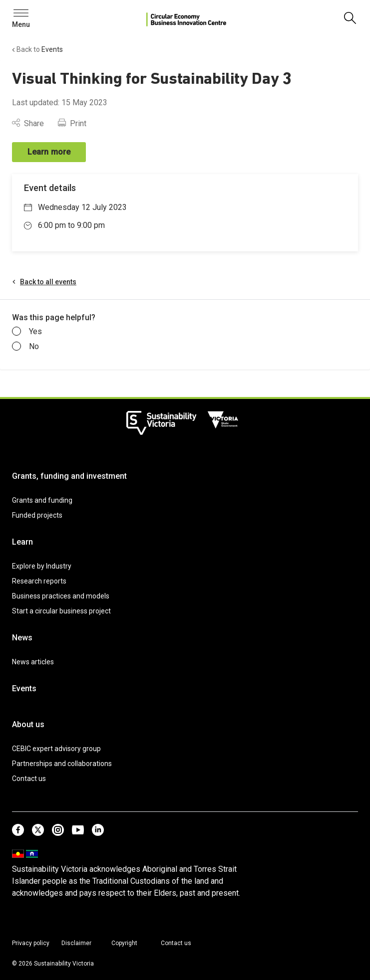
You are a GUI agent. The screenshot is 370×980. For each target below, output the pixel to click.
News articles (33, 662)
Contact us (29, 779)
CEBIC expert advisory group (56, 749)
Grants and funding (42, 500)
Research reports (39, 581)
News (22, 638)
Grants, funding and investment (69, 476)
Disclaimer (76, 943)
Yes (27, 332)
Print (72, 123)
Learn (22, 542)
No (25, 347)
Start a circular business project (61, 611)
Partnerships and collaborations (62, 764)
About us (28, 724)
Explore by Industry (42, 566)
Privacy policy (31, 943)
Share (28, 123)
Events (24, 688)
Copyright (124, 943)
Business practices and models (61, 596)
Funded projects (37, 515)
